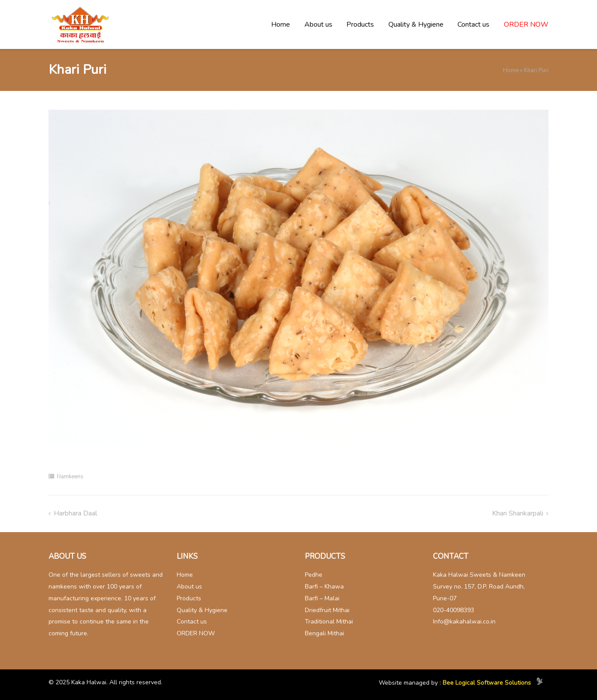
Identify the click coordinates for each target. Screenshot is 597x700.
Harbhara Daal (75, 513)
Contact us (473, 24)
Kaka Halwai (89, 682)
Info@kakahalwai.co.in (464, 622)
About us (318, 24)
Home (281, 24)
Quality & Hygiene (416, 24)
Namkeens (70, 477)
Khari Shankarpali (518, 513)
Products (360, 24)
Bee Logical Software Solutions (487, 683)
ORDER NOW (526, 24)
